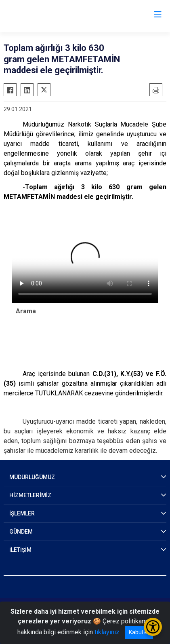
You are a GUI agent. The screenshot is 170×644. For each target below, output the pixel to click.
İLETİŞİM (20, 550)
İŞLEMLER (22, 513)
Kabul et (139, 632)
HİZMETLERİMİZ (30, 495)
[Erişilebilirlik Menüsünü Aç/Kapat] (153, 627)
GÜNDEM (21, 532)
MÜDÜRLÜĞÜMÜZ (32, 477)
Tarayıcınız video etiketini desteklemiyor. (85, 262)
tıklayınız (107, 632)
